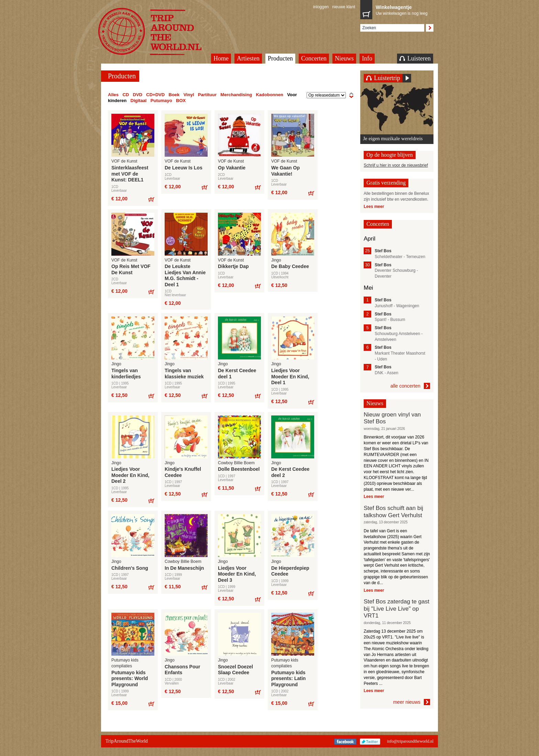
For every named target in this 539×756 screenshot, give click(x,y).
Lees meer (374, 207)
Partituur (207, 95)
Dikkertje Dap (233, 266)
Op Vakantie (232, 168)
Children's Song (130, 568)
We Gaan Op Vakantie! (285, 171)
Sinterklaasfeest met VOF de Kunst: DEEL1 (130, 174)
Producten (280, 58)
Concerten (314, 58)
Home (221, 58)
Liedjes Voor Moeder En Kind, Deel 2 (130, 475)
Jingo (276, 260)
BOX (181, 101)
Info (367, 58)
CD (126, 95)
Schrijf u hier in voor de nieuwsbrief (396, 165)
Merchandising (236, 95)
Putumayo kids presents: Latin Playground (288, 679)
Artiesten (248, 58)
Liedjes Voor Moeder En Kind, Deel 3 (237, 574)
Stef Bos (383, 251)
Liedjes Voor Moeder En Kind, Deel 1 (290, 376)
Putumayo (161, 101)
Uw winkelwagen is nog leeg (403, 10)
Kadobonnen (269, 95)
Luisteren (415, 58)
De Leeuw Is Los (184, 168)
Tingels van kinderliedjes (126, 374)
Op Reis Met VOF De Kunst (131, 269)
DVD (138, 95)
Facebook (345, 742)
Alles (113, 95)
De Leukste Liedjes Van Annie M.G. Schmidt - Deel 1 (185, 275)
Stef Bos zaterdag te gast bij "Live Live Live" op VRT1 (397, 609)
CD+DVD (155, 95)
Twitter (370, 742)
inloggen (321, 7)
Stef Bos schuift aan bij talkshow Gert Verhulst (393, 512)
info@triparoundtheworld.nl (410, 741)
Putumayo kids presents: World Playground (130, 679)
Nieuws (344, 58)
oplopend (351, 95)
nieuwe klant (344, 7)
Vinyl (189, 95)
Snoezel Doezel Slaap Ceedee (235, 670)
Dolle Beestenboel (239, 469)
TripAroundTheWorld (158, 31)
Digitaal (139, 101)
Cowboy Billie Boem (236, 463)
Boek (174, 95)
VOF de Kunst (124, 161)
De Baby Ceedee (290, 266)
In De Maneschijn (184, 568)
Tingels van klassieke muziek (184, 374)
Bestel (151, 199)
